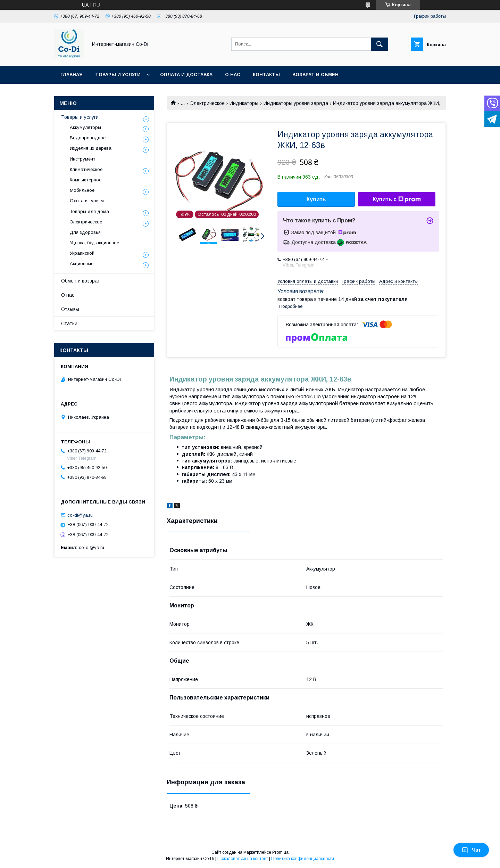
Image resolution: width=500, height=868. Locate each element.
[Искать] (380, 44)
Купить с (397, 199)
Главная (72, 75)
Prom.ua (280, 852)
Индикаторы (244, 103)
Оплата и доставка (186, 75)
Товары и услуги (118, 75)
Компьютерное (86, 180)
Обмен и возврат (81, 281)
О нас (233, 75)
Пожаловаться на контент (243, 859)
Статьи (69, 324)
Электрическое (207, 103)
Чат (471, 850)
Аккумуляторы (85, 127)
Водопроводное (88, 138)
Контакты (266, 75)
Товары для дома (89, 211)
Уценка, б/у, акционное (94, 243)
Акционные (82, 264)
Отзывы (70, 309)
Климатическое (86, 169)
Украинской (82, 253)
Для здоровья (85, 232)
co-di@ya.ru (80, 515)
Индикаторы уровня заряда (296, 103)
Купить (316, 199)
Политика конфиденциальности (303, 859)
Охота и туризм (87, 201)
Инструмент (82, 159)
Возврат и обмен (315, 75)
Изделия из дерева (91, 148)
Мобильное (82, 190)
